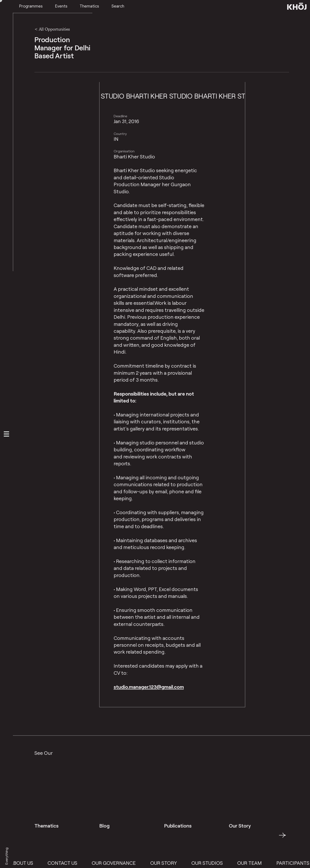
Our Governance (126, 863)
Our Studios (219, 863)
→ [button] (282, 838)
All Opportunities (54, 29)
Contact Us (74, 863)
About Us (33, 863)
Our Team (261, 863)
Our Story (175, 863)
